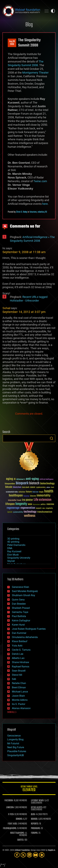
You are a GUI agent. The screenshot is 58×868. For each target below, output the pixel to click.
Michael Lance (20, 692)
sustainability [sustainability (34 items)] (18, 512)
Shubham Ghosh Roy (24, 595)
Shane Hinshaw (20, 662)
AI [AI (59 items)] (15, 479)
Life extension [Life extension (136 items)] (43, 500)
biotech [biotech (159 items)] (34, 483)
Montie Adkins (20, 700)
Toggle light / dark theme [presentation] (53, 11)
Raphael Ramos (21, 667)
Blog (29, 25)
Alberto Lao (18, 658)
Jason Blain (18, 696)
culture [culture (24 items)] (48, 487)
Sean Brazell (19, 671)
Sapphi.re (52, 850)
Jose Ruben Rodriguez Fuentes (29, 629)
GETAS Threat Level (29, 789)
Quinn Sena (18, 600)
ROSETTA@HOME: (17, 833)
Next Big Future (16, 747)
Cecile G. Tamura (21, 650)
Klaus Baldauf (20, 641)
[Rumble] (42, 855)
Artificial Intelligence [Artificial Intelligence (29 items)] (46, 479)
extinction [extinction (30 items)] (22, 492)
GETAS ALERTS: (37, 808)
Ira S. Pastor (19, 704)
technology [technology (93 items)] (30, 512)
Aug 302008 (12, 43)
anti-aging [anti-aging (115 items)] (32, 479)
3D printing (13, 539)
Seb (14, 679)
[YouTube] (36, 855)
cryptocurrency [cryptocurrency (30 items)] (41, 487)
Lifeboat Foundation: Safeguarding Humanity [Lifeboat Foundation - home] (21, 11)
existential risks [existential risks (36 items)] (12, 492)
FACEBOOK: (9, 801)
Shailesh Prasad (21, 608)
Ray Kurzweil (14, 551)
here (45, 204)
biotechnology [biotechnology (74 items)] (47, 484)
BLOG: (33, 814)
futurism (33, 212)
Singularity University (19, 558)
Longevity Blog (15, 739)
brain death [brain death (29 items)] (26, 487)
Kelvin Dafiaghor (21, 621)
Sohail (6, 308)
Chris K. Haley (22, 212)
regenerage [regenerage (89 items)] (13, 508)
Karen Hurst (18, 625)
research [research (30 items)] (39, 508)
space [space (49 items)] (10, 512)
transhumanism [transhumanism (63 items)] (45, 512)
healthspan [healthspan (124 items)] (16, 496)
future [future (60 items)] (29, 492)
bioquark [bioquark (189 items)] (22, 483)
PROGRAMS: (36, 828)
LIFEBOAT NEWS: (38, 801)
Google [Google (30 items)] (41, 492)
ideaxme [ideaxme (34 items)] (33, 496)
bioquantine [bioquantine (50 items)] (10, 484)
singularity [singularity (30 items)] (49, 508)
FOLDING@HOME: (10, 828)
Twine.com (40, 181)
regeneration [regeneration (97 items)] (28, 508)
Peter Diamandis (16, 545)
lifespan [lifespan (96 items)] (10, 504)
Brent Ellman (19, 687)
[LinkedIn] (29, 855)
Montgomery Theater (35, 73)
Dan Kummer (19, 633)
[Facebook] (17, 855)
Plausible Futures (17, 751)
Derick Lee (18, 654)
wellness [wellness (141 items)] (30, 516)
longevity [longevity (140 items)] (21, 504)
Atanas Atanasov (21, 708)
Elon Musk (13, 555)
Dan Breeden (19, 604)
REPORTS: (35, 824)
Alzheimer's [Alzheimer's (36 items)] (21, 479)
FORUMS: (34, 833)
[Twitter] (23, 855)
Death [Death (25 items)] (52, 487)
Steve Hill (17, 675)
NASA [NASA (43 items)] (30, 504)
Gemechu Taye (20, 612)
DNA (10, 548)
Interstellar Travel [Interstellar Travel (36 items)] (15, 500)
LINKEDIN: (10, 808)
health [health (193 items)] (49, 491)
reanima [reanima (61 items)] (50, 504)
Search (52, 438)
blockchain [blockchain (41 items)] (17, 487)
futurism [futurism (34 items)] (35, 492)
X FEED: (11, 814)
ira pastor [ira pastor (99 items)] (27, 500)
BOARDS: (34, 819)
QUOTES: (21, 840)
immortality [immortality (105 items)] (44, 496)
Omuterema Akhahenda (25, 637)
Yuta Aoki (17, 646)
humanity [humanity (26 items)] (26, 496)
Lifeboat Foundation (22, 850)
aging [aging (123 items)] (10, 479)
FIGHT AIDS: (13, 824)
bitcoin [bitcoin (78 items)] (9, 487)
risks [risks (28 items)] (44, 508)
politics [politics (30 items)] (43, 505)
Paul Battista (19, 616)
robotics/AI (42, 212)
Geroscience (14, 736)
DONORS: (19, 819)
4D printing (13, 542)
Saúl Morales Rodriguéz (25, 591)
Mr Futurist (13, 743)
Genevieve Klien (20, 587)
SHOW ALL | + (12, 712)
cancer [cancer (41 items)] (33, 487)
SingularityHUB (16, 755)
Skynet (11, 561)
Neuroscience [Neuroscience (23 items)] (36, 505)
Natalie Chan (19, 683)
